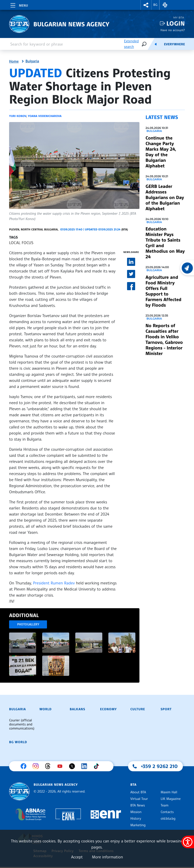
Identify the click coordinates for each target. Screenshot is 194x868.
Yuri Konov (18, 116)
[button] (146, 5)
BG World (18, 742)
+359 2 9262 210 (159, 766)
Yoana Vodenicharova (45, 116)
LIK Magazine (171, 799)
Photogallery (28, 624)
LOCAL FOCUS (21, 243)
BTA (133, 785)
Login (176, 23)
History (136, 819)
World (45, 709)
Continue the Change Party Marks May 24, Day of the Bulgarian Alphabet (161, 152)
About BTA (138, 792)
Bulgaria (32, 61)
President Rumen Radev (54, 583)
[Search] (144, 44)
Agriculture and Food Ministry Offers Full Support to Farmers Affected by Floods (163, 291)
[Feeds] (156, 44)
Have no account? (173, 30)
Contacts (167, 812)
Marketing (138, 825)
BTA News (138, 805)
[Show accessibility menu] (188, 842)
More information (107, 857)
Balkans (77, 709)
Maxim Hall (169, 792)
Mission (136, 812)
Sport (166, 709)
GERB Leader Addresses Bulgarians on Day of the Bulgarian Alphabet (165, 198)
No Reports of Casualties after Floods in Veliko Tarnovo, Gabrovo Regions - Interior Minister (164, 340)
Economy (108, 709)
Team (165, 805)
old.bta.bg (168, 819)
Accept (77, 857)
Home (14, 62)
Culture (138, 709)
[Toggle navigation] (19, 5)
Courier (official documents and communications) (22, 724)
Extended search (131, 44)
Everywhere (174, 44)
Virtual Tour (139, 799)
